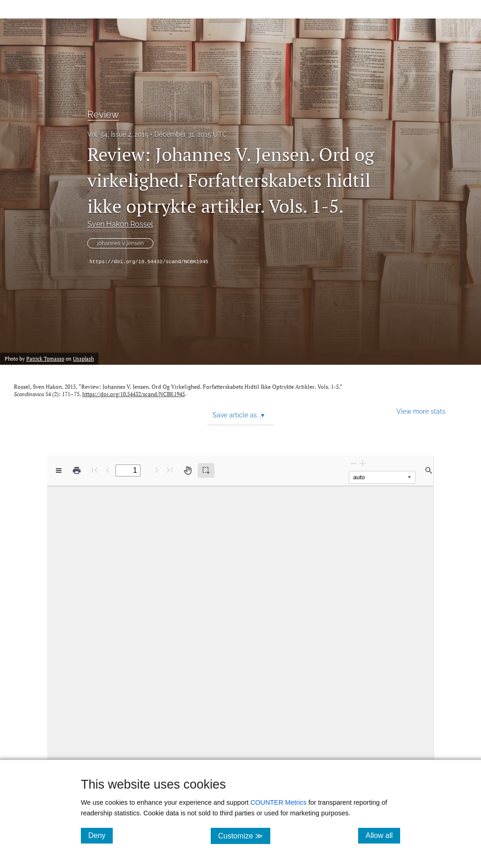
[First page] (95, 470)
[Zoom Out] (353, 463)
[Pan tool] (188, 470)
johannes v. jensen (120, 243)
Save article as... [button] (238, 415)
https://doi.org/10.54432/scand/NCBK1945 (149, 262)
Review (103, 115)
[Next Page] (157, 470)
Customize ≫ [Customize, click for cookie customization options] (244, 835)
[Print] (77, 470)
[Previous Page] (108, 470)
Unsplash (83, 359)
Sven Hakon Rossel (120, 224)
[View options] (59, 470)
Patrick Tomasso (45, 359)
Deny (100, 835)
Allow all (383, 835)
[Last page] (170, 470)
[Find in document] (429, 470)
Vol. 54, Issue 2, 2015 (118, 134)
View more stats (421, 411)
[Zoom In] (363, 463)
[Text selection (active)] (206, 470)
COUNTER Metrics (279, 802)
